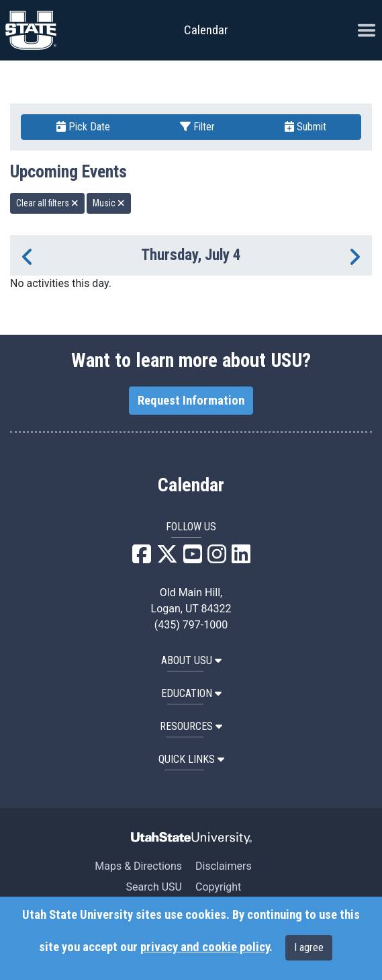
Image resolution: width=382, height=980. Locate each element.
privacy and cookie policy (205, 947)
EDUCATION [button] (191, 693)
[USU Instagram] (217, 558)
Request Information (191, 401)
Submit (305, 127)
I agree (309, 947)
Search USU (154, 887)
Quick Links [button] (191, 759)
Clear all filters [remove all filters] (47, 203)
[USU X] (167, 558)
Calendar (191, 485)
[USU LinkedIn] (241, 558)
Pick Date (83, 127)
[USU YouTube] (193, 558)
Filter (197, 127)
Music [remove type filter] (109, 203)
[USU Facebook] (142, 558)
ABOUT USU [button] (191, 660)
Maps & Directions (138, 866)
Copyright (218, 887)
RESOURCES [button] (191, 726)
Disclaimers (224, 866)
